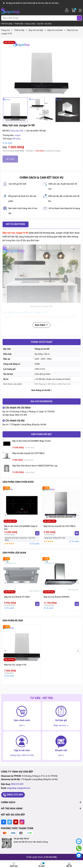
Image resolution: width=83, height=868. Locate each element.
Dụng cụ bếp (30, 24)
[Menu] (80, 10)
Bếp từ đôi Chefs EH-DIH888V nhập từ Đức (32, 441)
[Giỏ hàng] (74, 10)
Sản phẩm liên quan (14, 553)
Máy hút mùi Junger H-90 (15, 665)
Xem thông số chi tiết (41, 390)
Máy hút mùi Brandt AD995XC (57, 597)
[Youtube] (16, 822)
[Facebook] (4, 822)
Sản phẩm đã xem (13, 621)
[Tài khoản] (67, 10)
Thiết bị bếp (19, 24)
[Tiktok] (22, 822)
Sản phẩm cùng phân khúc (18, 482)
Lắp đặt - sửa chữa (44, 24)
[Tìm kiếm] (79, 18)
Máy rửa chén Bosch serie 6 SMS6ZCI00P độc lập (35, 466)
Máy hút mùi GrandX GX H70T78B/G (29, 453)
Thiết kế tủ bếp (7, 24)
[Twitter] (10, 822)
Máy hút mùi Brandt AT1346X (17, 597)
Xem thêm (41, 325)
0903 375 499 (21, 415)
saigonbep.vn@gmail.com (19, 788)
